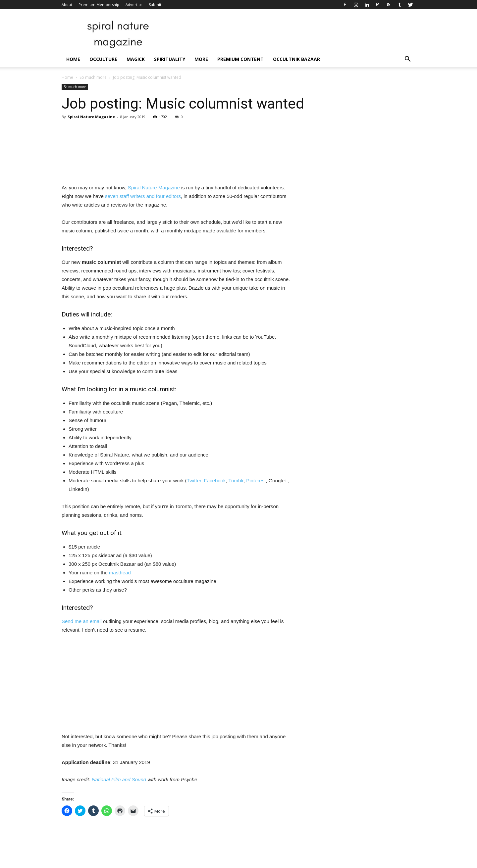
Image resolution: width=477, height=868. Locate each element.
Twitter (194, 481)
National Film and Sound (119, 779)
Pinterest (256, 481)
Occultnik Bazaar (296, 59)
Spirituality (170, 59)
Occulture (103, 59)
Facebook (215, 481)
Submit (155, 4)
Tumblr (236, 481)
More (201, 59)
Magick (136, 59)
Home (73, 59)
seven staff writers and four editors (143, 196)
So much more (93, 77)
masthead (120, 573)
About (67, 4)
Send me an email (82, 621)
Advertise (134, 4)
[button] (407, 60)
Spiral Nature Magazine (91, 117)
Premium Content (240, 59)
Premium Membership (99, 4)
